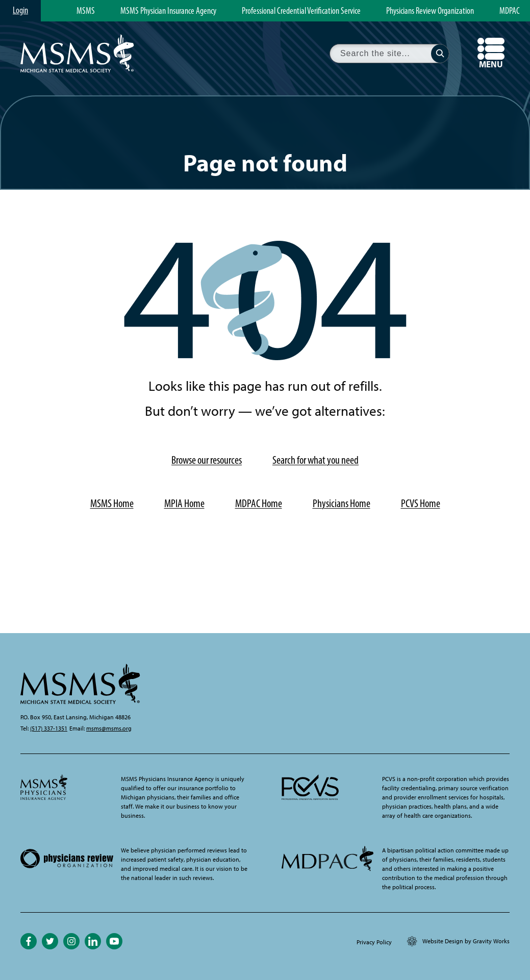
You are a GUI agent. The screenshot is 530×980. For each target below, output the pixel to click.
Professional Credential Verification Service (301, 11)
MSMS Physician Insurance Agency (168, 11)
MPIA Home (184, 503)
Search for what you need (316, 460)
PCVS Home (421, 503)
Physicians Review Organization (430, 11)
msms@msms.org (109, 728)
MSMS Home (112, 503)
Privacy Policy (374, 942)
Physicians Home (342, 503)
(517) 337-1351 (49, 728)
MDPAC (510, 11)
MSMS (86, 11)
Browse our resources (207, 460)
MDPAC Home (259, 503)
